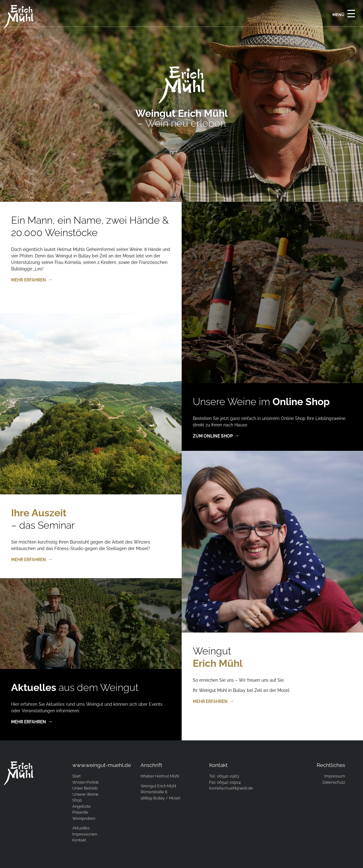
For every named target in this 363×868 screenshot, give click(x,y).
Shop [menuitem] (77, 800)
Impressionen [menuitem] (85, 834)
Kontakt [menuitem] (79, 840)
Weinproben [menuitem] (84, 818)
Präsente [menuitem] (80, 812)
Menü (344, 13)
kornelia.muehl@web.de (231, 788)
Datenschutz (334, 782)
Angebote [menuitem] (82, 806)
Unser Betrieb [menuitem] (85, 788)
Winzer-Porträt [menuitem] (85, 782)
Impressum (335, 776)
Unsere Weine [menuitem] (85, 794)
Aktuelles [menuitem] (81, 828)
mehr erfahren (29, 280)
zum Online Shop (213, 436)
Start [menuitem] (76, 776)
